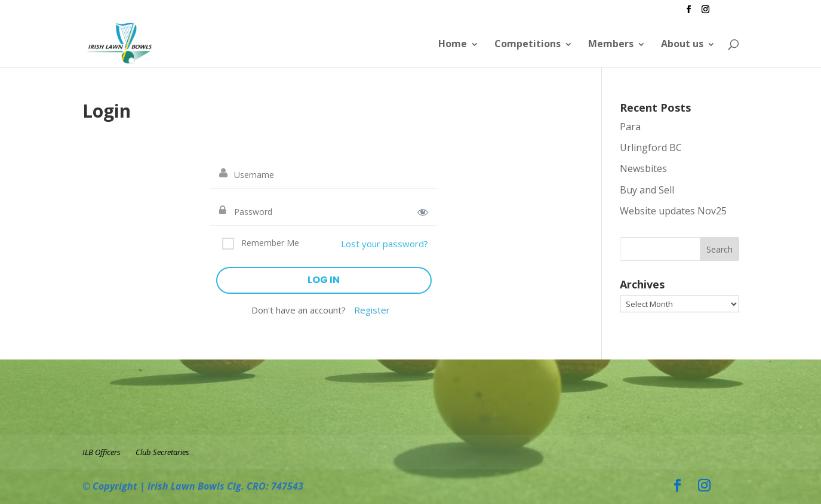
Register (372, 310)
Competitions (528, 44)
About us (682, 44)
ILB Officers (102, 452)
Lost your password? (385, 244)
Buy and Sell (647, 190)
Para (630, 127)
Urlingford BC (651, 147)
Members (611, 44)
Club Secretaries (162, 452)
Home (453, 44)
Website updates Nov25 (673, 211)
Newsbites (643, 168)
